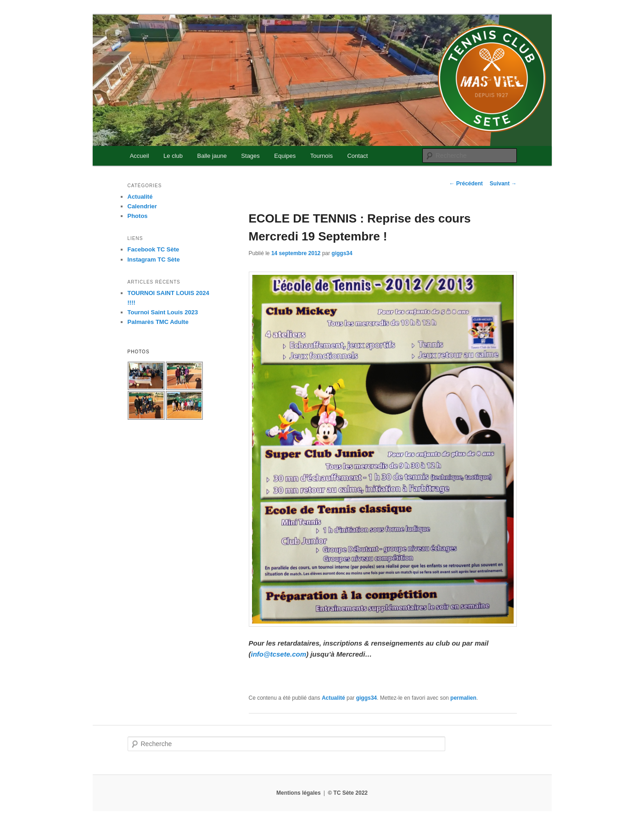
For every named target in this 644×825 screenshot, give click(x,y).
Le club (173, 156)
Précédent (466, 184)
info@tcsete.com (279, 654)
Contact (357, 156)
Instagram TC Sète (154, 259)
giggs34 (342, 253)
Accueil (140, 156)
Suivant (503, 184)
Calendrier (142, 206)
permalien (463, 698)
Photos (138, 216)
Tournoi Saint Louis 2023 (163, 312)
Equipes (285, 156)
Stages (250, 156)
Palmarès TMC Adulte (158, 322)
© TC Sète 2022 (348, 793)
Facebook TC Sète (154, 249)
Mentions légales (299, 793)
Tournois (322, 156)
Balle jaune (212, 156)
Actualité (333, 698)
